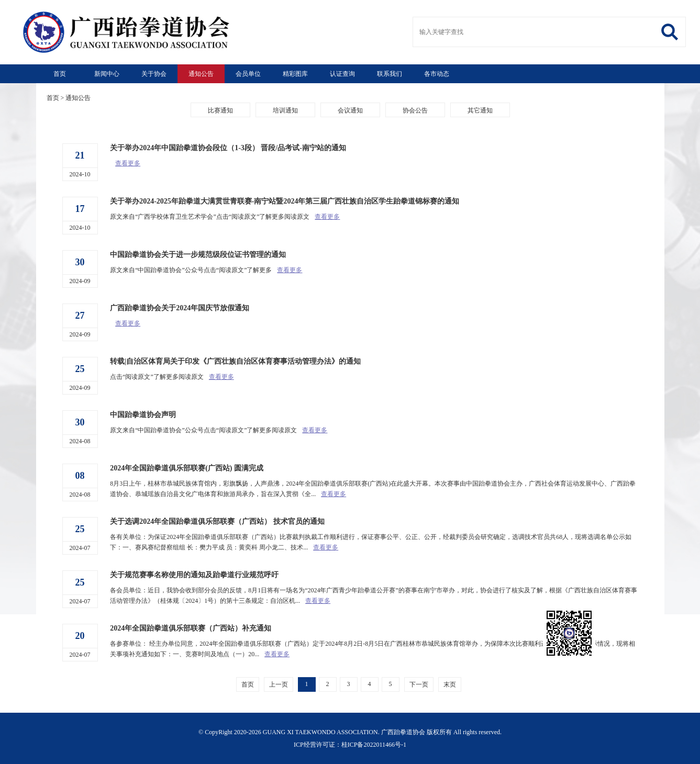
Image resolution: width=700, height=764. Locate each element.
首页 (60, 74)
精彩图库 (295, 74)
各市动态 (437, 74)
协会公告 (415, 110)
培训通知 (285, 110)
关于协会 (154, 74)
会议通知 (350, 110)
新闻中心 (107, 74)
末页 (450, 684)
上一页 (279, 684)
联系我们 (390, 74)
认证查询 (342, 74)
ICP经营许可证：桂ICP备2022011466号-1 (350, 745)
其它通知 (480, 110)
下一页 (419, 684)
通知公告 (201, 74)
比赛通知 (220, 110)
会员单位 (248, 74)
